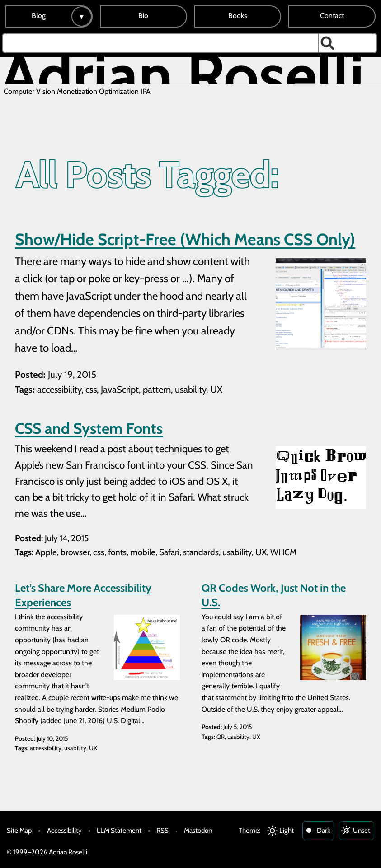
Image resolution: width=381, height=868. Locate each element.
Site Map (19, 830)
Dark (324, 830)
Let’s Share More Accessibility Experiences (83, 595)
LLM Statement (119, 830)
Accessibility (64, 830)
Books (238, 16)
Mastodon (198, 830)
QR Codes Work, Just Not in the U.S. (274, 595)
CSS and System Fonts (89, 428)
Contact (332, 16)
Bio (143, 16)
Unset (362, 830)
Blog (39, 16)
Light (287, 830)
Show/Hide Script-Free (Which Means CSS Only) (185, 239)
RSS (162, 830)
